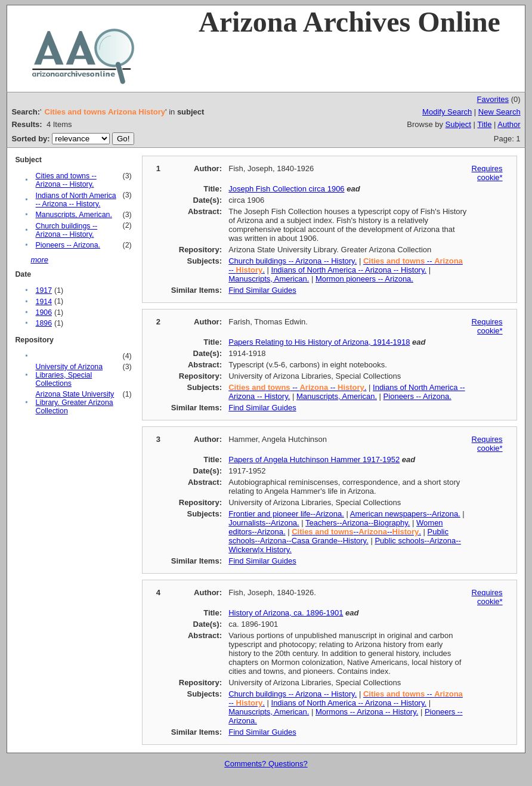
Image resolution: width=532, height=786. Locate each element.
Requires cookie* (487, 173)
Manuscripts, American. (74, 215)
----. (356, 532)
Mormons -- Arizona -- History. (367, 712)
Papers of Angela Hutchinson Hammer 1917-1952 (314, 459)
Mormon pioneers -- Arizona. (364, 279)
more (39, 260)
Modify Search (447, 112)
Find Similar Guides (262, 290)
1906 (44, 312)
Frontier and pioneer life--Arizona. (286, 514)
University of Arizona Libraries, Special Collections (69, 375)
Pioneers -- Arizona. (68, 245)
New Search (499, 112)
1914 (44, 302)
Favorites (493, 99)
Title (484, 124)
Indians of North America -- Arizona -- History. (76, 200)
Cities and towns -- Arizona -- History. (66, 180)
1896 (44, 323)
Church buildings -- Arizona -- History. (67, 230)
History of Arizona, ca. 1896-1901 (286, 613)
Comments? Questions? (266, 764)
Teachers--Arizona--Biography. (358, 523)
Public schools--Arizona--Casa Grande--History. (338, 536)
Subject (458, 124)
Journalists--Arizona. (264, 523)
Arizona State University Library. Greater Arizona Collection (75, 403)
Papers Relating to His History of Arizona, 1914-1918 (319, 342)
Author (509, 124)
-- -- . (297, 387)
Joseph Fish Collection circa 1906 (286, 189)
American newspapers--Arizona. (405, 514)
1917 (44, 290)
